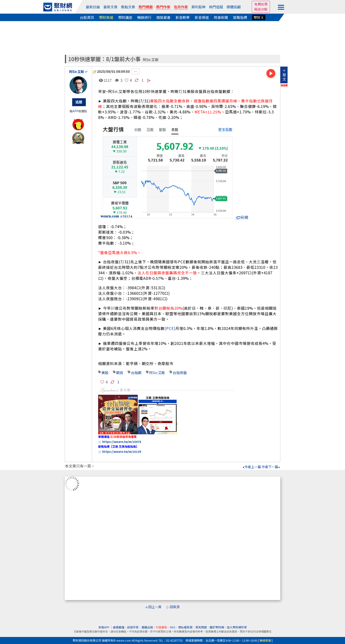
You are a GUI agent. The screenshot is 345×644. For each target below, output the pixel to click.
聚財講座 (125, 17)
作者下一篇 (271, 467)
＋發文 (284, 75)
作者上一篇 (252, 467)
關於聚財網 (217, 627)
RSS (173, 627)
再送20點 (261, 9)
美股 (105, 373)
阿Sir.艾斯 (151, 60)
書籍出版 (147, 627)
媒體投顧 (234, 7)
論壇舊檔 (119, 627)
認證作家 (133, 627)
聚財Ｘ (259, 17)
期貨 (120, 373)
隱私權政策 (185, 627)
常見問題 (201, 627)
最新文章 (110, 7)
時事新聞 (221, 17)
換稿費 (284, 85)
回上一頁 (155, 607)
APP (75, 111)
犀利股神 (198, 7)
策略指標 (240, 17)
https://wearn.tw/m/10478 (122, 442)
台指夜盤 (180, 373)
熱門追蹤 (216, 7)
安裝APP (104, 627)
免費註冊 (261, 4)
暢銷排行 (144, 17)
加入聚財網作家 (237, 627)
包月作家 (181, 7)
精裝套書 (163, 17)
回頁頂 (175, 607)
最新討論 (93, 7)
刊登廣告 (161, 627)
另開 (242, 217)
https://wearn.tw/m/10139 (122, 452)
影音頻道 (202, 17)
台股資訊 (87, 17)
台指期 (136, 373)
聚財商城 (106, 17)
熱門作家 (163, 7)
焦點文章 (128, 7)
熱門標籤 (146, 7)
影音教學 (183, 17)
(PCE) (170, 328)
